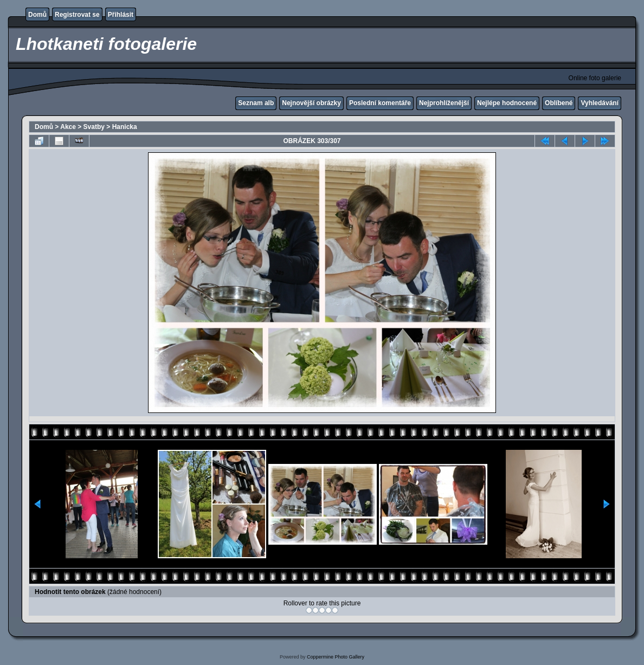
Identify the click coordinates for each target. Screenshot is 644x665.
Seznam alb (256, 103)
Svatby (94, 127)
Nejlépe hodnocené (507, 103)
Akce (68, 127)
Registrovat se (77, 15)
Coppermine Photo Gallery (336, 657)
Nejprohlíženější (444, 103)
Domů (37, 15)
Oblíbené (559, 103)
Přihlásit (121, 15)
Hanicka (125, 127)
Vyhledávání (600, 103)
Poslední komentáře (380, 103)
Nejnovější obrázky (311, 103)
